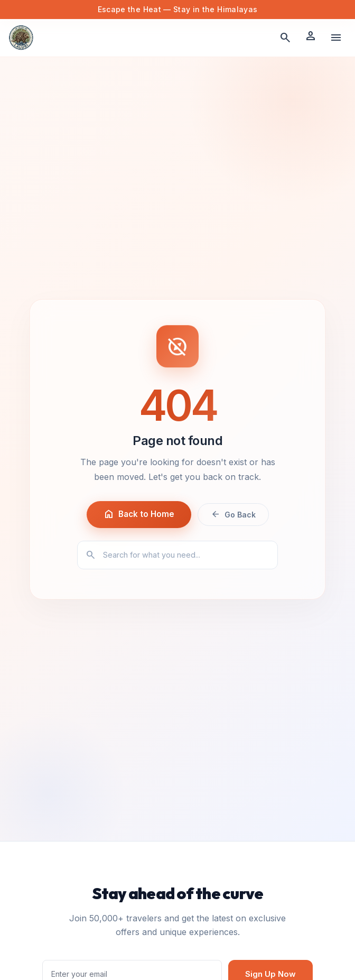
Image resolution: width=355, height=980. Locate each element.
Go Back (233, 514)
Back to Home (139, 514)
